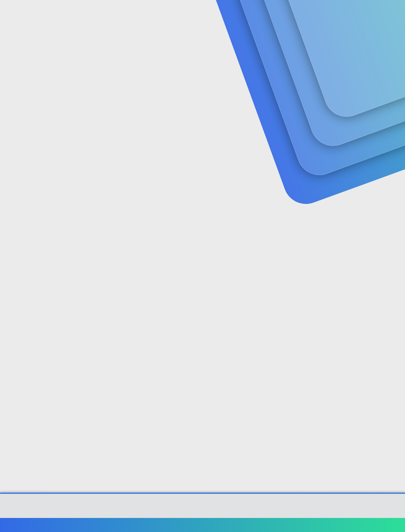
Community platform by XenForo (203, 508)
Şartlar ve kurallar (266, 525)
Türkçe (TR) (52, 525)
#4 (362, 366)
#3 (362, 292)
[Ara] (270, 11)
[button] (163, 11)
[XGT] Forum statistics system (202, 513)
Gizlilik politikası (302, 525)
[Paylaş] (355, 137)
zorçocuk (49, 125)
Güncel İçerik (184, 11)
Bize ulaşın (235, 525)
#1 (362, 137)
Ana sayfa (349, 525)
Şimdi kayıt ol (343, 44)
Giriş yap (304, 44)
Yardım (328, 525)
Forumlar (145, 11)
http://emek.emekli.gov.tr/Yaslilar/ (128, 237)
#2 (362, 211)
